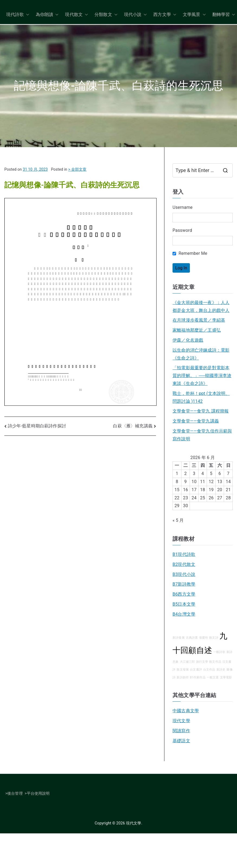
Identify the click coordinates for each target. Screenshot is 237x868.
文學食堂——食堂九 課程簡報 (201, 411)
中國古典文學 (186, 711)
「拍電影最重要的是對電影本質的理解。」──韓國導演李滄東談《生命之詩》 (202, 376)
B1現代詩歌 (184, 554)
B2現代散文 (184, 564)
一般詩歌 (219, 652)
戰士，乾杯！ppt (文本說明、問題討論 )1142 (201, 397)
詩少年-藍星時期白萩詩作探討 (37, 426)
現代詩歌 (18, 15)
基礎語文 (181, 741)
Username (183, 207)
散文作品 (215, 662)
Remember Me (190, 253)
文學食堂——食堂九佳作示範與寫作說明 (202, 435)
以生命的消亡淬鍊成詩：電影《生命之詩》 (201, 354)
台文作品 (209, 670)
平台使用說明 (38, 793)
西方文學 (165, 15)
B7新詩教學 (184, 584)
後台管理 (15, 793)
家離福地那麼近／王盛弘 (197, 330)
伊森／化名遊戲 (188, 340)
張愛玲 (204, 638)
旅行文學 (202, 662)
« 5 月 (178, 520)
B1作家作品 (198, 677)
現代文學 (181, 721)
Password (182, 230)
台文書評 (196, 670)
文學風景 (194, 15)
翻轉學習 (224, 15)
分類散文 (106, 15)
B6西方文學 (184, 594)
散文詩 (214, 638)
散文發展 (183, 670)
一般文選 (213, 677)
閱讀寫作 (181, 731)
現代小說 (136, 15)
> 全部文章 (77, 169)
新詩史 (221, 670)
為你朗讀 (47, 15)
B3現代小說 (184, 574)
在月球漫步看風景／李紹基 (199, 320)
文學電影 (226, 677)
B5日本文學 (184, 604)
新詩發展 (179, 638)
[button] (27, 15)
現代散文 (77, 15)
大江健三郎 (187, 662)
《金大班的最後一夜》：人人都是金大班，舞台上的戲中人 (201, 306)
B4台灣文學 (184, 614)
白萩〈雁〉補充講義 (133, 426)
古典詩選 (192, 638)
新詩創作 (183, 677)
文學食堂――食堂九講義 (196, 421)
